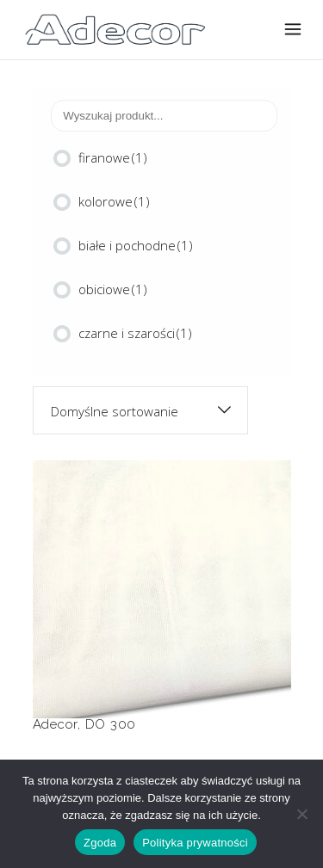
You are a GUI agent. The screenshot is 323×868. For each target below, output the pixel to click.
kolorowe (114, 201)
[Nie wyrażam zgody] (301, 814)
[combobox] (140, 410)
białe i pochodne (136, 245)
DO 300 (111, 724)
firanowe (113, 157)
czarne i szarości (135, 333)
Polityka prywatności (195, 843)
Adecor (56, 724)
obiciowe (113, 289)
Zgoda (100, 843)
